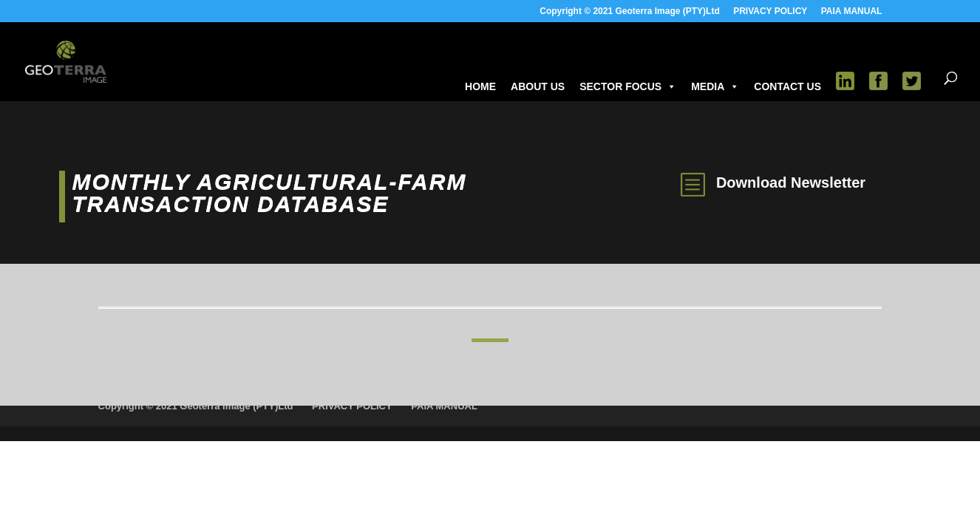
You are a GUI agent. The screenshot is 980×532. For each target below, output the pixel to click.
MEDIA (715, 86)
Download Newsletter (791, 183)
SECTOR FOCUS (628, 86)
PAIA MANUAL (852, 11)
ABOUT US (538, 86)
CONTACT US (787, 86)
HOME (480, 86)
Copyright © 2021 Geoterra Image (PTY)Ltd (630, 11)
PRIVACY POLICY (770, 11)
